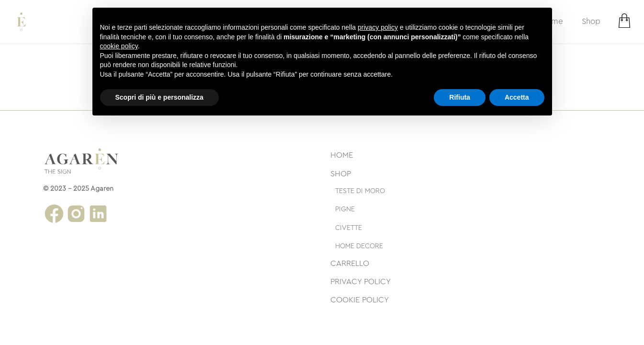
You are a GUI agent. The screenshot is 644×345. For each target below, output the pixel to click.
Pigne (345, 209)
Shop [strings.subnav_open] (591, 21)
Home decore (359, 246)
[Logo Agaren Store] (21, 22)
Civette (349, 228)
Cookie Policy (360, 300)
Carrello (350, 263)
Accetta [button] (517, 97)
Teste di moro (360, 191)
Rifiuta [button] (460, 97)
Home (342, 155)
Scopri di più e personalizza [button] (159, 97)
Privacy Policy (361, 282)
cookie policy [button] (119, 46)
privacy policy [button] (378, 27)
